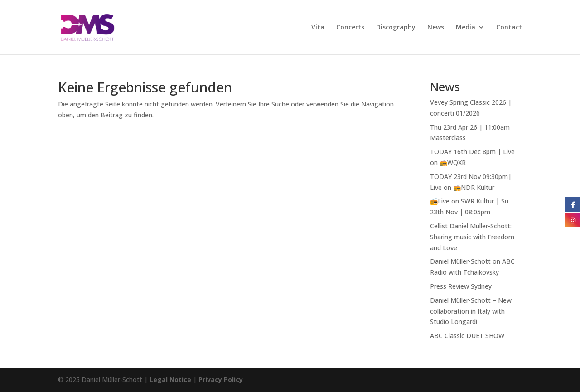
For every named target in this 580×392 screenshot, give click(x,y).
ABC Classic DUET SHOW (467, 336)
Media (466, 28)
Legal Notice (170, 380)
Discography (396, 28)
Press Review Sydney (461, 286)
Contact (509, 28)
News (436, 28)
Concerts (350, 28)
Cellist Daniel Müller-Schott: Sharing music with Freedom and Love (472, 237)
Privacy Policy (221, 380)
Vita (318, 28)
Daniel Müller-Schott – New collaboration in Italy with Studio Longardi (471, 311)
